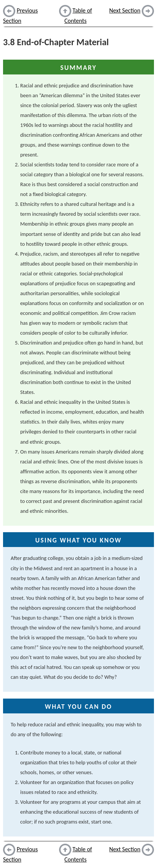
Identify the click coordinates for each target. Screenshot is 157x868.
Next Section (125, 10)
